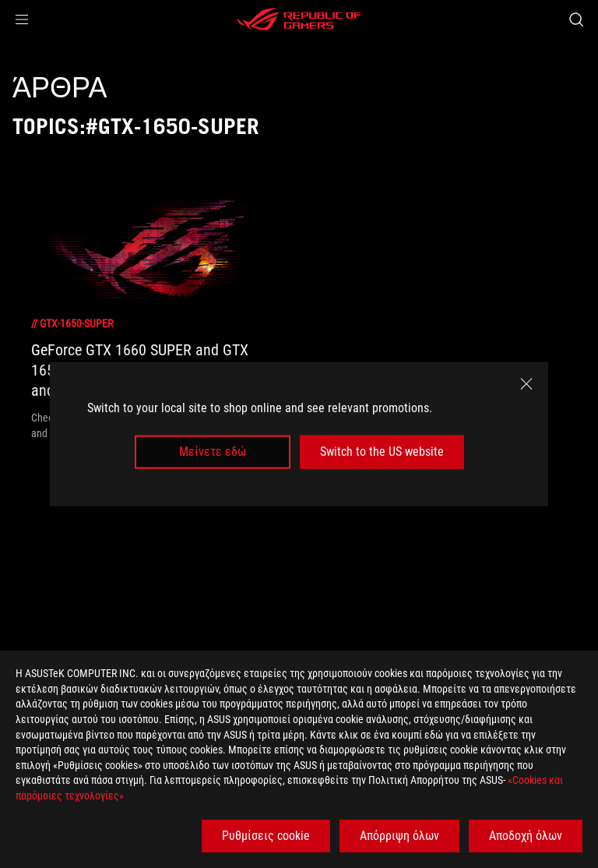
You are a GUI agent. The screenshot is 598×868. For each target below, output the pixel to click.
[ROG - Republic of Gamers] (299, 19)
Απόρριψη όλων (399, 836)
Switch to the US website (382, 452)
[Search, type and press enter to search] (576, 19)
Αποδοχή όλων (526, 836)
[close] (526, 384)
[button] (22, 19)
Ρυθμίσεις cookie (266, 836)
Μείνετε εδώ (213, 452)
